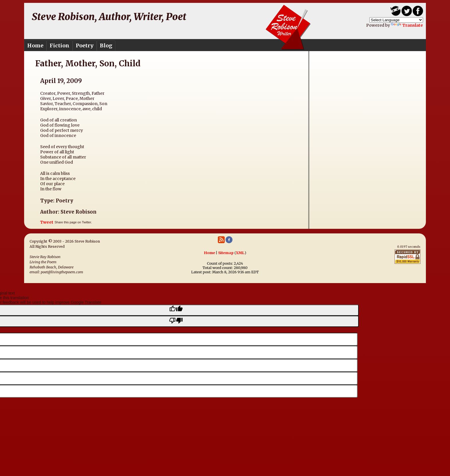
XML (240, 253)
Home (35, 46)
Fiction (60, 46)
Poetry (85, 46)
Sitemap (226, 253)
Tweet (47, 222)
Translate (407, 25)
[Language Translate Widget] (396, 20)
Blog (106, 46)
